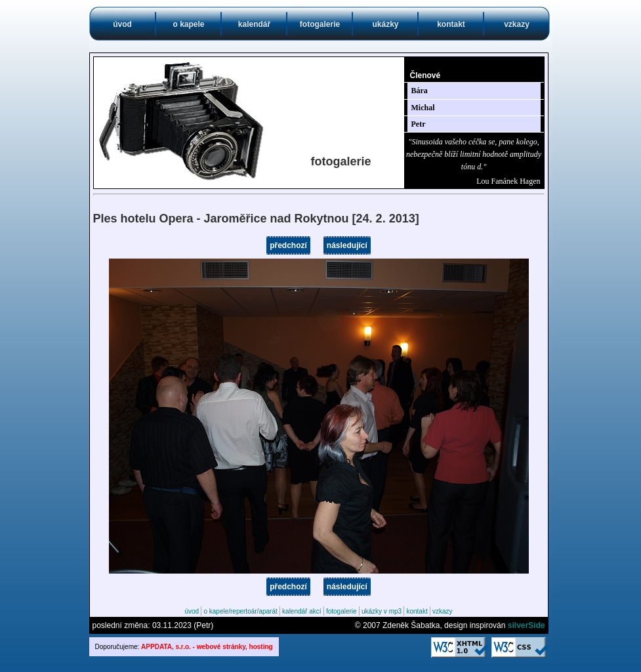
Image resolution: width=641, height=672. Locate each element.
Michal (423, 108)
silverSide (527, 625)
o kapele (188, 24)
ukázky (385, 24)
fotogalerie (320, 24)
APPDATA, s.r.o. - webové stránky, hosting (207, 647)
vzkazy (517, 24)
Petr (419, 124)
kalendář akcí (301, 611)
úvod (122, 24)
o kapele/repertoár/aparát (240, 611)
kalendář (254, 24)
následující (347, 245)
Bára (420, 91)
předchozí (288, 245)
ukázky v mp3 (382, 611)
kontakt (451, 24)
